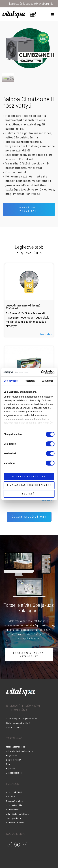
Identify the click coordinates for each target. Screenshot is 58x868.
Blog (8, 764)
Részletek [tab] (29, 381)
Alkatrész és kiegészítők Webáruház (30, 4)
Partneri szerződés (15, 823)
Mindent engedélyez (29, 476)
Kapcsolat (11, 769)
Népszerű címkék (14, 801)
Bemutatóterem (14, 760)
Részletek (46, 334)
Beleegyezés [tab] (11, 381)
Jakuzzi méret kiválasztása (19, 751)
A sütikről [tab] (48, 381)
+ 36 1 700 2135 (14, 727)
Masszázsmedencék (16, 747)
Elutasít (29, 494)
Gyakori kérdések (14, 792)
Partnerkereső (13, 810)
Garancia (11, 797)
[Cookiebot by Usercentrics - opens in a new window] (41, 372)
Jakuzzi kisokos (14, 773)
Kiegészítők (12, 756)
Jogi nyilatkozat (14, 818)
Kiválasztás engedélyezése (29, 485)
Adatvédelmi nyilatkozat (18, 814)
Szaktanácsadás (14, 805)
